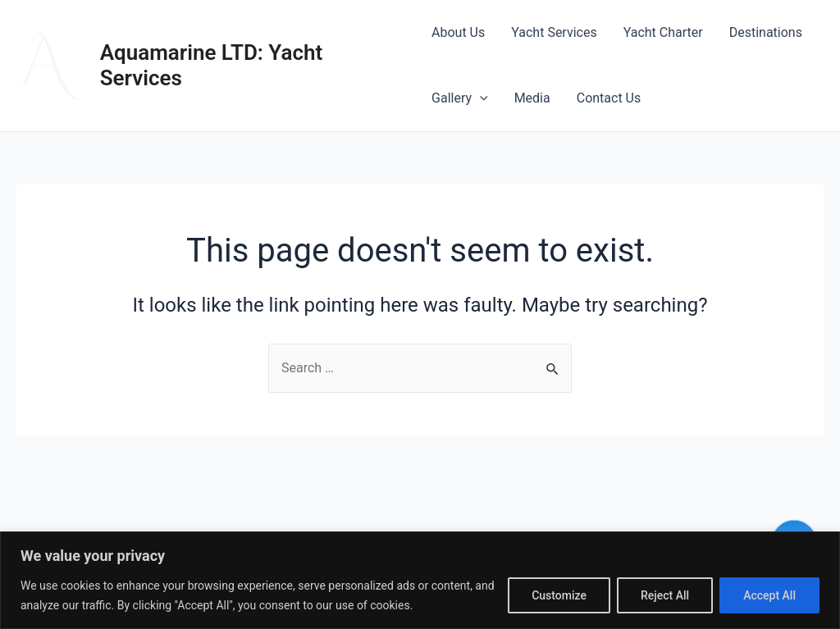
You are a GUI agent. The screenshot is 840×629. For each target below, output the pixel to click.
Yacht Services (554, 32)
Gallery (460, 98)
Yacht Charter (663, 32)
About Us (458, 32)
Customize (559, 595)
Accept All (769, 595)
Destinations (766, 32)
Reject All (665, 595)
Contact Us (609, 98)
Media (532, 98)
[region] (420, 580)
